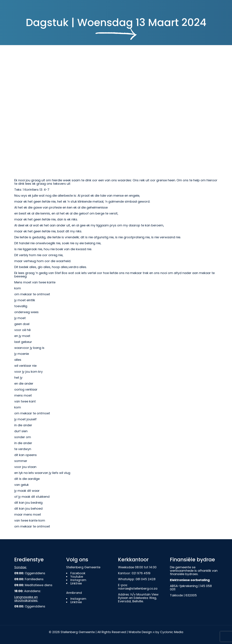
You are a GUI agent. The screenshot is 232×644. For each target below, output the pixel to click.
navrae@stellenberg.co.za (138, 588)
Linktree (76, 583)
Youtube (77, 577)
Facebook (78, 573)
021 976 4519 (141, 573)
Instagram (78, 580)
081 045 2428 (146, 579)
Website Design (140, 632)
